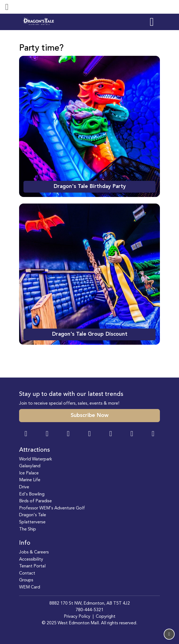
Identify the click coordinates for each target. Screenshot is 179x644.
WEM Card (30, 587)
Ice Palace (29, 473)
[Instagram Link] (47, 434)
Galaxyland (30, 466)
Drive (24, 487)
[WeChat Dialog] (111, 434)
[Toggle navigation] (7, 7)
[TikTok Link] (132, 434)
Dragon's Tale (33, 515)
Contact (27, 573)
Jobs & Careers (34, 552)
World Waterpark (36, 459)
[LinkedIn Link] (153, 434)
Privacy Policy (77, 617)
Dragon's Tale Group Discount (90, 334)
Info (25, 543)
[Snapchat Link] (68, 434)
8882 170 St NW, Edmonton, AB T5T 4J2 (90, 604)
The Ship (28, 529)
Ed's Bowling (32, 494)
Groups (26, 580)
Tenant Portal (32, 566)
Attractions (35, 450)
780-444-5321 (89, 610)
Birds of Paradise (35, 501)
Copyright (106, 617)
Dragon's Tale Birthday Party (90, 187)
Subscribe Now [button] (90, 416)
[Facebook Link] (26, 434)
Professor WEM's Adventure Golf (52, 508)
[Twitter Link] (89, 434)
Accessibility (31, 559)
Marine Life (30, 480)
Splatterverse (32, 522)
